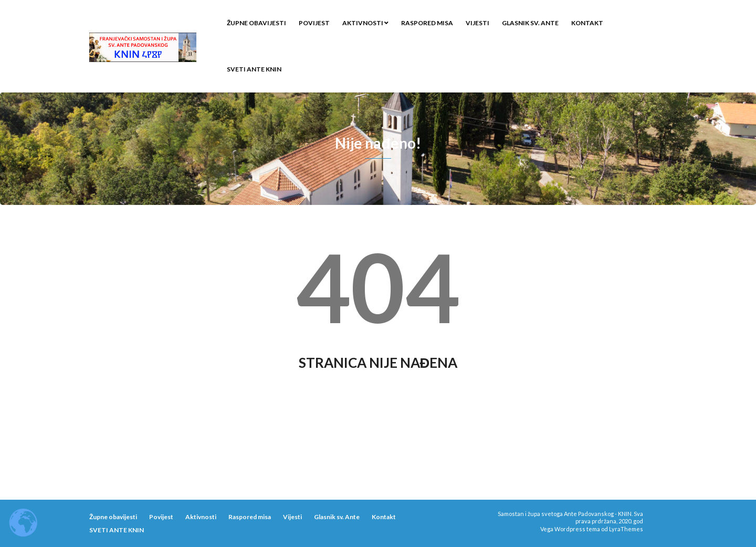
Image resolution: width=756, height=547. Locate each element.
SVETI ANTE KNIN (254, 69)
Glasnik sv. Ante (530, 23)
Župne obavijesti (256, 23)
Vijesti (477, 23)
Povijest (314, 23)
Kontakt (587, 23)
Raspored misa (427, 23)
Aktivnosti (365, 23)
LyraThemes (626, 529)
